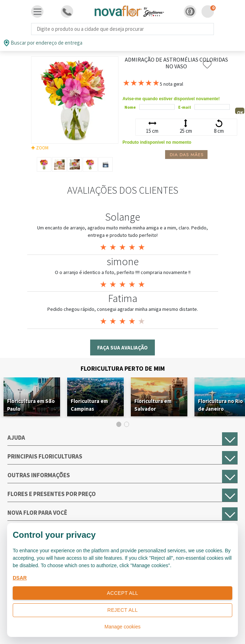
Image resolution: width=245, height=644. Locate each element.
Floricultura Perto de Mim (123, 368)
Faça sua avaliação (122, 347)
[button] (190, 12)
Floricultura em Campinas (89, 405)
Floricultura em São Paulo (31, 405)
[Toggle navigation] (37, 12)
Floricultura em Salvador (153, 405)
